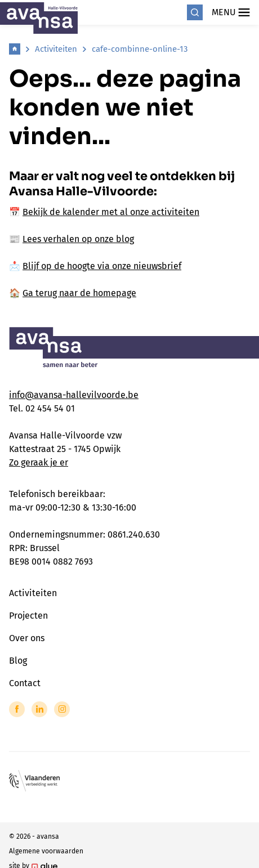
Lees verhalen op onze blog (78, 239)
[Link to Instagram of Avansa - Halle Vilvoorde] (62, 709)
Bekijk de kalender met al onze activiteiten (111, 212)
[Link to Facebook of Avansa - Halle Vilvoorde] (17, 709)
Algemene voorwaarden (46, 851)
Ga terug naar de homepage (79, 293)
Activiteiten (56, 49)
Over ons (27, 638)
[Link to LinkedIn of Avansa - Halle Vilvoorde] (39, 709)
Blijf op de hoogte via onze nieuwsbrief (102, 266)
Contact (25, 683)
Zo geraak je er (39, 462)
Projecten (28, 616)
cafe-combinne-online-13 (140, 49)
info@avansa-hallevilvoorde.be (74, 395)
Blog (18, 661)
